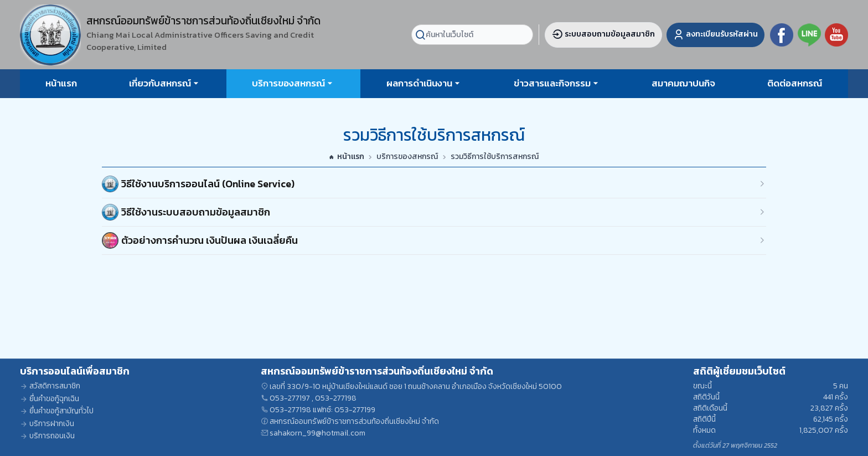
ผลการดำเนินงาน (419, 83)
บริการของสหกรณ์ (288, 83)
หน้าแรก (61, 83)
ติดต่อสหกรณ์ (795, 83)
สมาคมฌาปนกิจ (683, 83)
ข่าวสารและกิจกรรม (552, 83)
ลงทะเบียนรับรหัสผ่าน (715, 34)
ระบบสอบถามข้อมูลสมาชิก (603, 34)
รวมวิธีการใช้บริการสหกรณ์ (495, 157)
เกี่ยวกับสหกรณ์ (160, 83)
